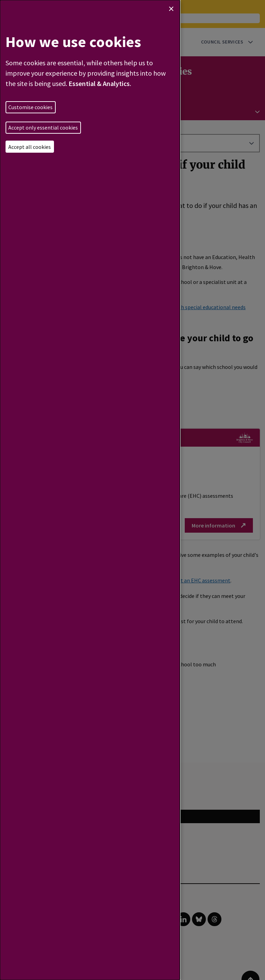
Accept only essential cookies (43, 127)
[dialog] (90, 490)
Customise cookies (30, 107)
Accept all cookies (30, 147)
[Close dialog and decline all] (171, 9)
